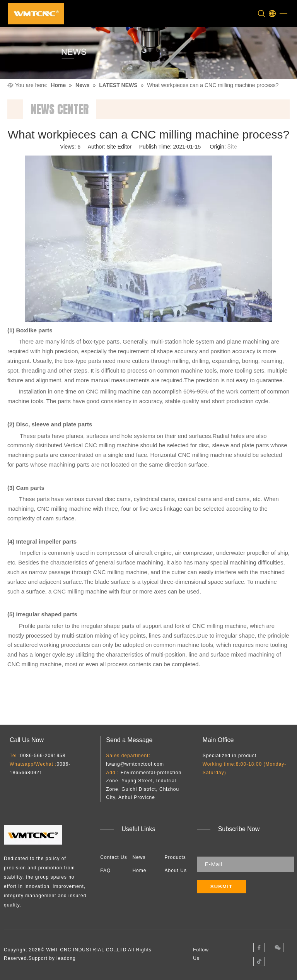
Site (232, 147)
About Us (176, 871)
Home (139, 871)
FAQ (105, 871)
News (139, 857)
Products (175, 857)
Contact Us (114, 857)
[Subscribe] (222, 887)
